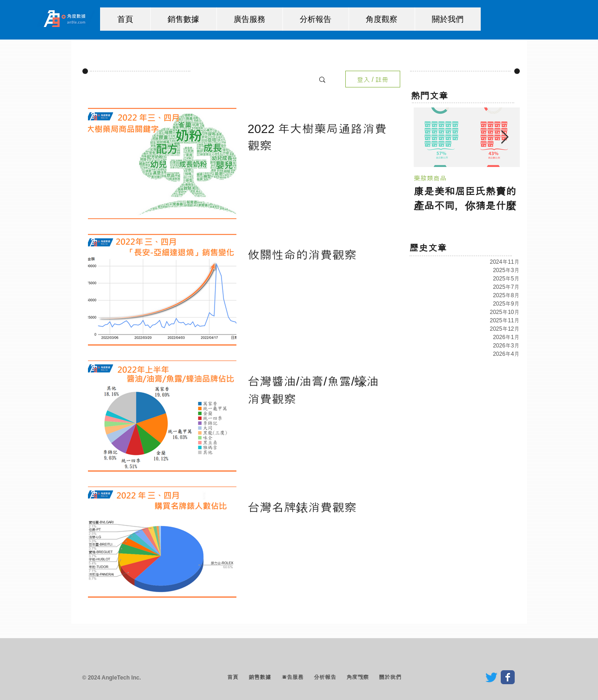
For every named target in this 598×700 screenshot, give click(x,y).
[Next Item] (505, 137)
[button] (322, 80)
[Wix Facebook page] (508, 677)
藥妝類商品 (430, 178)
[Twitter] (491, 677)
